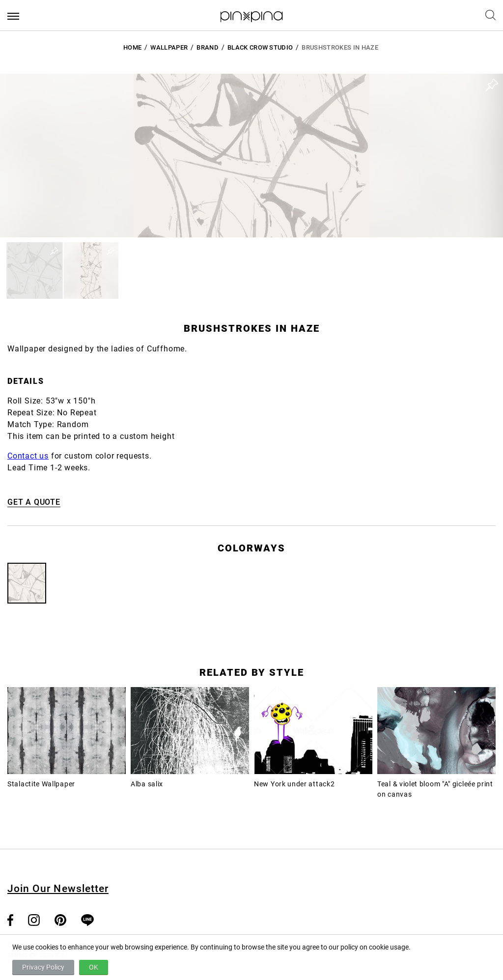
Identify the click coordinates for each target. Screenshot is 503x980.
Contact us (28, 456)
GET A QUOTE (34, 502)
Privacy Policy (43, 967)
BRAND (208, 47)
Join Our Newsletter (58, 889)
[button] (35, 271)
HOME (132, 47)
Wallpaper (169, 47)
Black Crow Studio (260, 47)
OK (94, 967)
